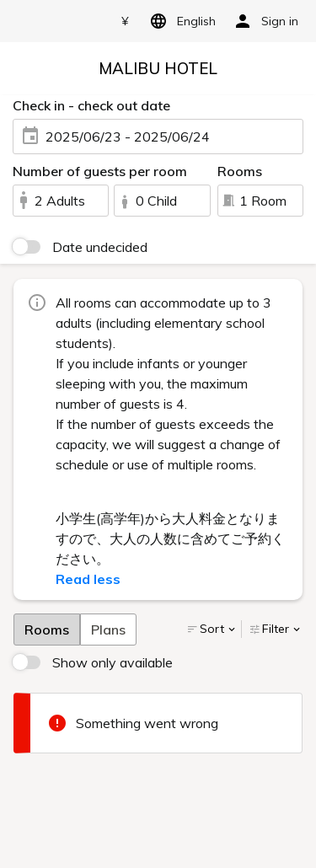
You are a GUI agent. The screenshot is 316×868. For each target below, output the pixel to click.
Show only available (112, 662)
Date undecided (100, 247)
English (180, 21)
